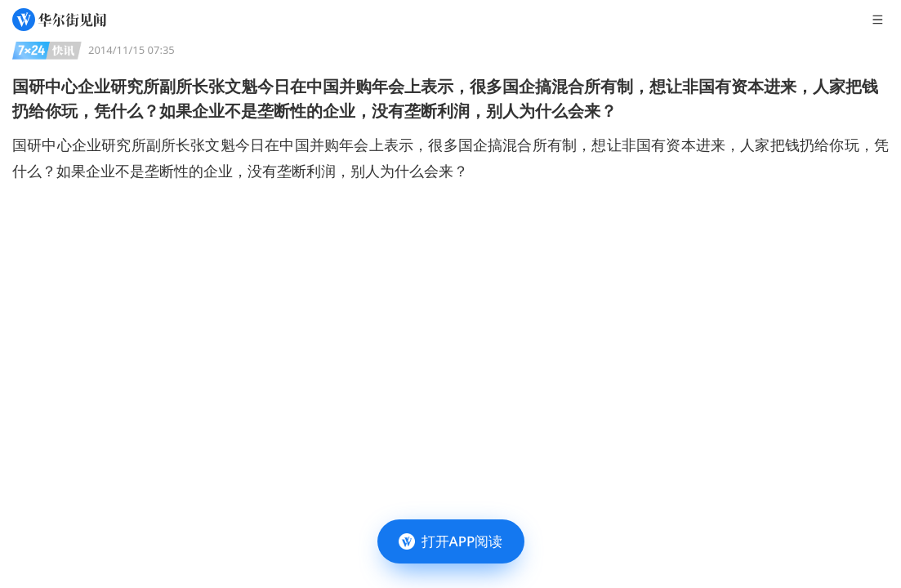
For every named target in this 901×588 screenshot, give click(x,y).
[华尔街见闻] (59, 20)
